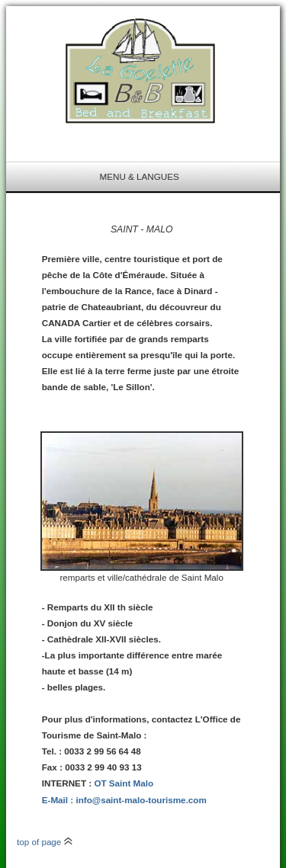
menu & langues (140, 176)
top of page (45, 842)
